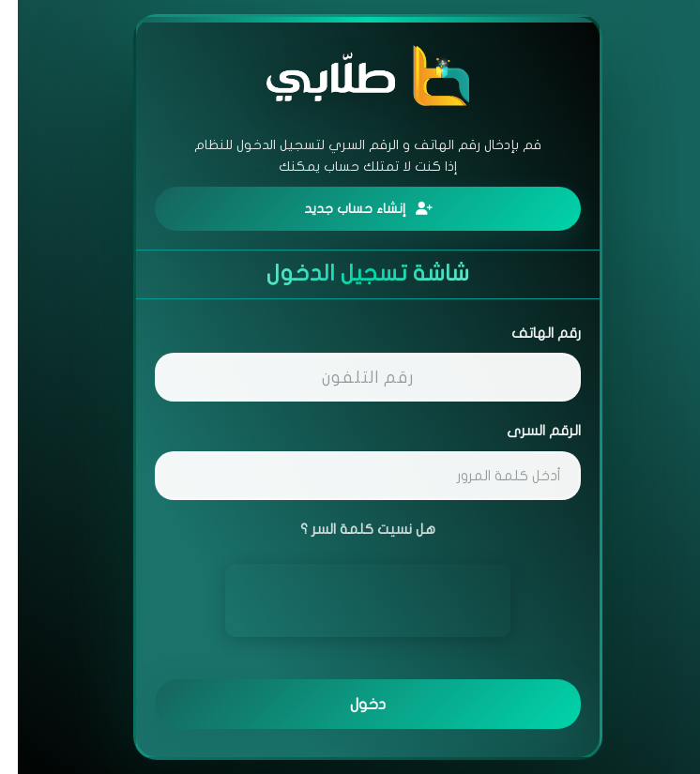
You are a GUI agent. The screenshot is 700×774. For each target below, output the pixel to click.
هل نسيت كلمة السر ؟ (350, 529)
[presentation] (350, 600)
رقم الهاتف (528, 333)
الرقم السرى (526, 431)
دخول (350, 704)
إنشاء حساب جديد (350, 209)
